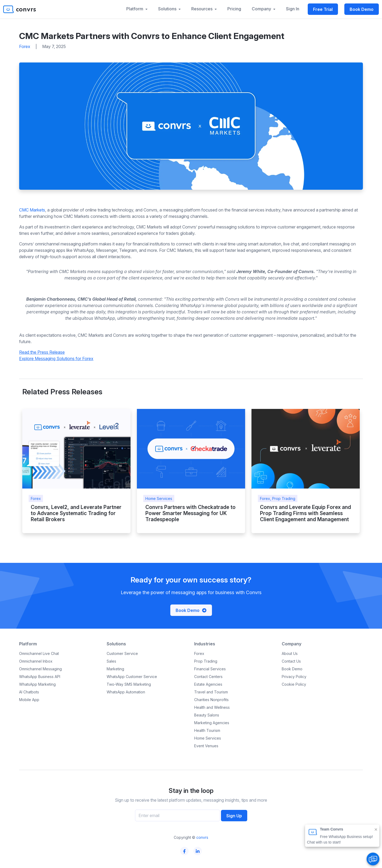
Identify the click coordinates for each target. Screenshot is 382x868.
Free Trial (323, 9)
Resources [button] (202, 9)
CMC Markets (32, 210)
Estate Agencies (208, 684)
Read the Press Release (42, 352)
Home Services (208, 738)
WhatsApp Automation (126, 692)
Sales (111, 661)
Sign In (293, 9)
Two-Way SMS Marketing (129, 684)
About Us (290, 653)
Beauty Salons (207, 715)
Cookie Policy (294, 684)
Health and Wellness (212, 707)
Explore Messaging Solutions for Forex (56, 359)
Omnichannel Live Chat (39, 653)
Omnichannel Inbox (36, 661)
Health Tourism (207, 730)
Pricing (234, 9)
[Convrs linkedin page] (198, 851)
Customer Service (122, 653)
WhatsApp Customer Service (132, 677)
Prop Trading (206, 661)
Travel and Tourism (211, 692)
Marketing (115, 669)
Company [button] (262, 9)
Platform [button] (135, 9)
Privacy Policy (294, 677)
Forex (199, 653)
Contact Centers (208, 677)
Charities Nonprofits (211, 700)
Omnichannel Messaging (40, 669)
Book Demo (362, 9)
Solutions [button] (168, 9)
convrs (202, 837)
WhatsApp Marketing (37, 684)
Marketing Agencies (212, 723)
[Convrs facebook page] (185, 851)
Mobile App (29, 700)
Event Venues (206, 746)
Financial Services (210, 669)
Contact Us (291, 661)
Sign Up (234, 816)
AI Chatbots (29, 692)
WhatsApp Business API (40, 677)
